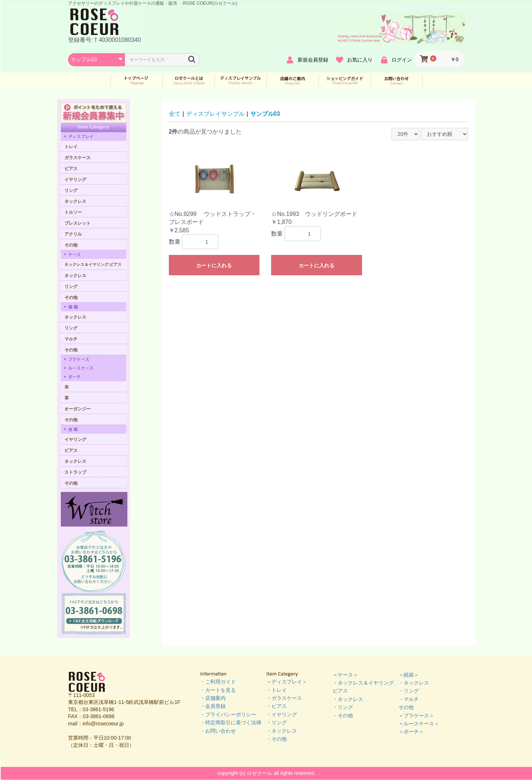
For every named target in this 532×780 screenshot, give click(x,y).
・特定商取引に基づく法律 (231, 722)
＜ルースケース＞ (419, 724)
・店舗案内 (213, 698)
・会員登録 (213, 706)
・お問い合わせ (218, 731)
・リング (277, 722)
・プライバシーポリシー (228, 714)
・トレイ (277, 690)
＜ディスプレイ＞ (287, 682)
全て (175, 114)
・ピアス (277, 706)
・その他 (277, 739)
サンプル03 (265, 114)
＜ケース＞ (345, 675)
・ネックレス (282, 731)
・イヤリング (282, 714)
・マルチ (409, 699)
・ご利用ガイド (218, 682)
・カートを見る (218, 690)
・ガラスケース (284, 698)
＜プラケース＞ (416, 716)
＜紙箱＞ (409, 675)
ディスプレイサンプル (215, 114)
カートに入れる (214, 265)
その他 (406, 707)
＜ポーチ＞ (411, 732)
